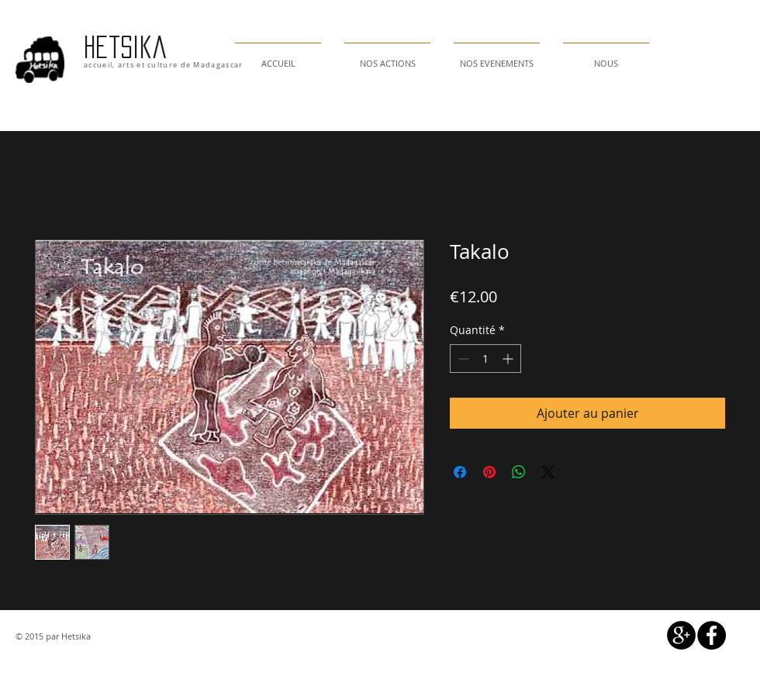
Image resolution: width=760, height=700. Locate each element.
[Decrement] (462, 359)
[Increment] (509, 359)
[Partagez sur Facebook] (460, 472)
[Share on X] (548, 472)
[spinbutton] (485, 359)
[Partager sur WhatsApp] (519, 472)
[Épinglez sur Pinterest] (489, 472)
